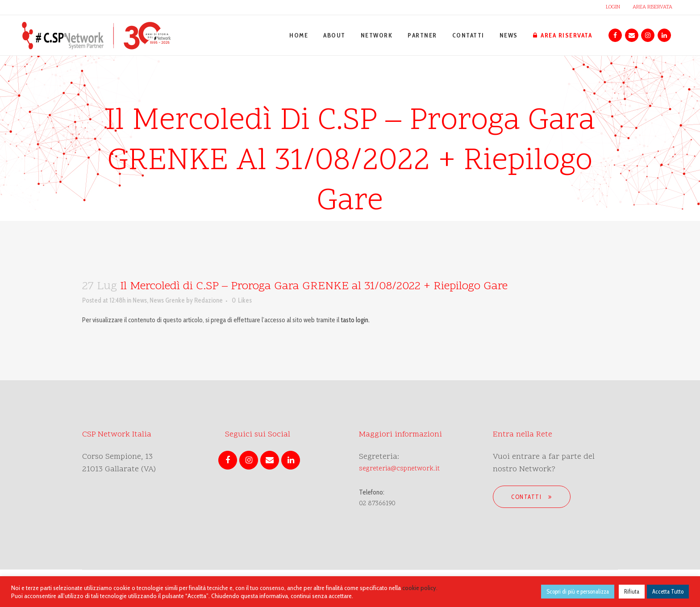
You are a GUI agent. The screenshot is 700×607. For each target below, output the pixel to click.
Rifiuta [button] (632, 591)
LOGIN (613, 7)
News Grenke (167, 300)
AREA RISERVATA (652, 7)
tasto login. (355, 320)
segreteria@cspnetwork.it (399, 469)
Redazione (208, 300)
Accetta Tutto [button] (668, 591)
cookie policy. (420, 588)
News (140, 300)
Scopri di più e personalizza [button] (578, 591)
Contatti (532, 497)
